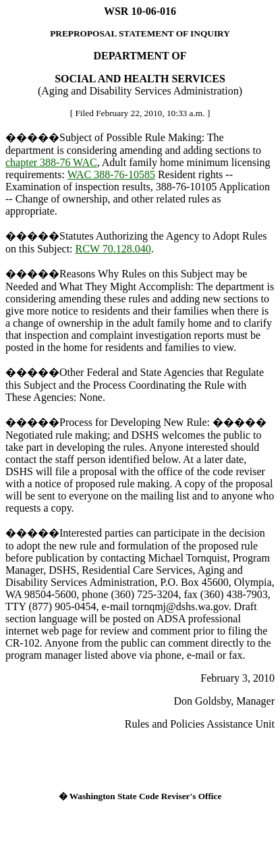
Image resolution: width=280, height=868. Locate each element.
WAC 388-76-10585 (111, 174)
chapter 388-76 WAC (51, 162)
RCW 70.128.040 (113, 249)
